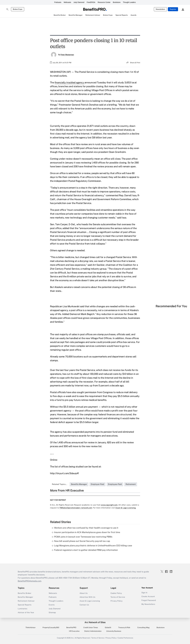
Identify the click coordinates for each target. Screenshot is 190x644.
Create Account (148, 596)
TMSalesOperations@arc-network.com (76, 508)
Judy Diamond (79, 2)
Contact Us (84, 605)
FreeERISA (91, 2)
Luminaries (23, 609)
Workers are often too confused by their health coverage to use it (85, 528)
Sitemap (52, 612)
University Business (114, 631)
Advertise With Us (87, 597)
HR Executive (74, 631)
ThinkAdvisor (30, 627)
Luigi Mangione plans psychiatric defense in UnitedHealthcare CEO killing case (92, 546)
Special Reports (25, 605)
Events (52, 605)
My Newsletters (148, 604)
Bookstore (117, 2)
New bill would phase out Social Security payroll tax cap (81, 541)
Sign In (144, 593)
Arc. (73, 638)
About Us (84, 593)
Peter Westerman (67, 55)
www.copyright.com (109, 505)
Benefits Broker (25, 593)
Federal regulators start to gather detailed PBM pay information (85, 550)
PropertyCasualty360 (51, 627)
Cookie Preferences (125, 638)
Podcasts (58, 2)
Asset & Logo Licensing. (126, 508)
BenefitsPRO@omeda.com (30, 581)
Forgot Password (149, 600)
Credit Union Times (91, 627)
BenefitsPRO (71, 627)
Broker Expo (18, 9)
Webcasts (67, 2)
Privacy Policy (117, 601)
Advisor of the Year (26, 612)
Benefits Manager (25, 597)
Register (173, 9)
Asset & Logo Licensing (90, 601)
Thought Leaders (129, 2)
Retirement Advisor (26, 601)
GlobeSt (108, 627)
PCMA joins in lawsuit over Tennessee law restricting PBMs (82, 537)
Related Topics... (60, 484)
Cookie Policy (116, 593)
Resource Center (104, 2)
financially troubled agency (70, 83)
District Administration (93, 631)
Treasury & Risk (124, 627)
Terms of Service (118, 597)
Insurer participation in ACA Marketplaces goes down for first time (86, 532)
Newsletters (160, 9)
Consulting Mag (143, 627)
